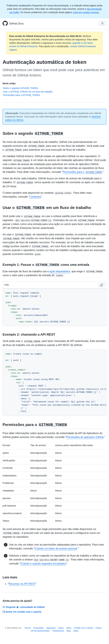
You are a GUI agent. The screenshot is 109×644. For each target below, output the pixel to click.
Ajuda (69, 628)
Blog (69, 631)
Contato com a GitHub (83, 628)
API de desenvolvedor (40, 631)
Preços (98, 628)
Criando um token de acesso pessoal (56, 549)
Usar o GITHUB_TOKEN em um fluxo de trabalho (28, 92)
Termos (28, 628)
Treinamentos (58, 631)
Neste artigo (9, 83)
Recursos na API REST (22, 584)
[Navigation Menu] (102, 23)
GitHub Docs (16, 24)
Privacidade (39, 628)
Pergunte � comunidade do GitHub (24, 607)
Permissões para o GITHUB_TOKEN (21, 95)
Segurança (51, 628)
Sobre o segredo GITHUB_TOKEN (20, 88)
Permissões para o (83, 172)
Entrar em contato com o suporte (22, 612)
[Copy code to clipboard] (102, 285)
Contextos (35, 197)
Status (61, 628)
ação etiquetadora (60, 271)
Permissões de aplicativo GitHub (85, 437)
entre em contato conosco (86, 12)
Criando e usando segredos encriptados (43, 564)
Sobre (76, 631)
